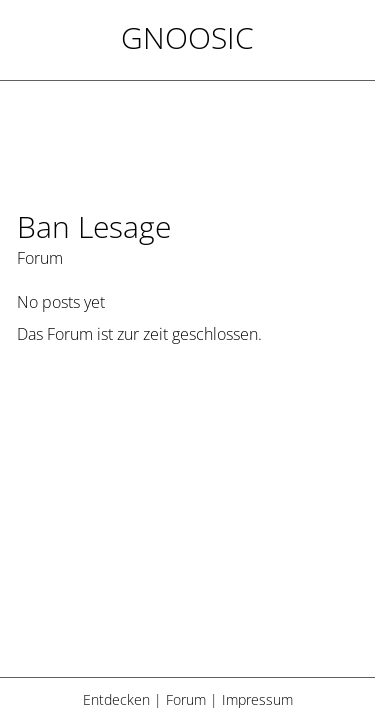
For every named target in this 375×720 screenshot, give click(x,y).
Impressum (257, 699)
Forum (186, 699)
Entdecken (116, 699)
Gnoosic (187, 37)
